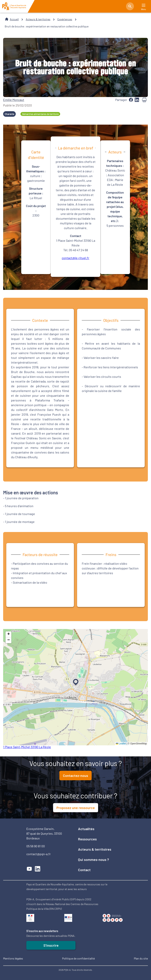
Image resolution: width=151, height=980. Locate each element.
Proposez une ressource (76, 808)
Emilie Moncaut (14, 100)
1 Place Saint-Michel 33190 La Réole (27, 747)
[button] (75, 681)
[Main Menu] (144, 5)
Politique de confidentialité (78, 958)
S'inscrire (51, 945)
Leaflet (121, 744)
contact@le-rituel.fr (75, 258)
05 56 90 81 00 (36, 846)
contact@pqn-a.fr (39, 854)
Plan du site (141, 958)
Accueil (14, 19)
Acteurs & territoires (38, 19)
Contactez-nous (75, 776)
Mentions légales (13, 958)
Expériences (65, 19)
